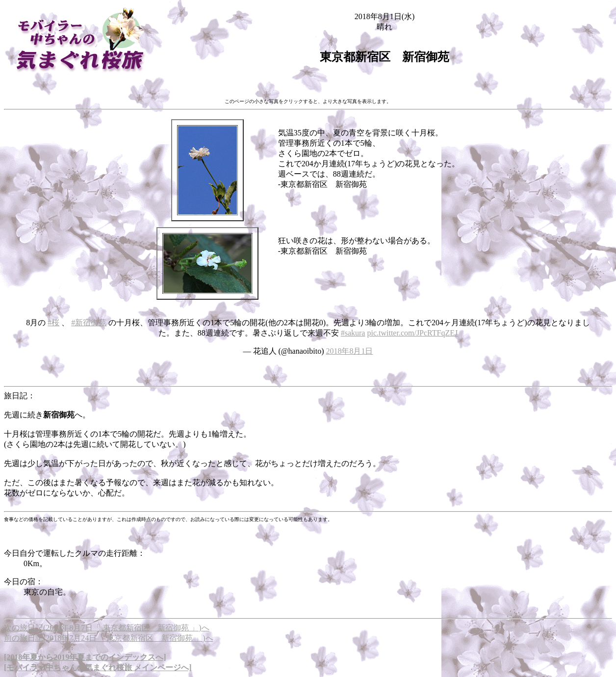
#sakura (353, 333)
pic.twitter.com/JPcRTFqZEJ (412, 333)
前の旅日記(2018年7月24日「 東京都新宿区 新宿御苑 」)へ (109, 638)
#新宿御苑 (89, 323)
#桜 (53, 323)
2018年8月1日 (349, 351)
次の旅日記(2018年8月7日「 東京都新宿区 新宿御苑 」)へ (107, 628)
